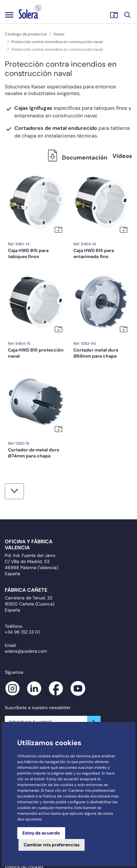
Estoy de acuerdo (41, 833)
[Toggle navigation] (9, 15)
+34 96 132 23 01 (22, 632)
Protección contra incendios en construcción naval (57, 42)
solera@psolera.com (26, 651)
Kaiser (59, 34)
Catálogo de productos (26, 34)
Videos (122, 156)
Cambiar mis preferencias (52, 845)
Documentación (76, 158)
